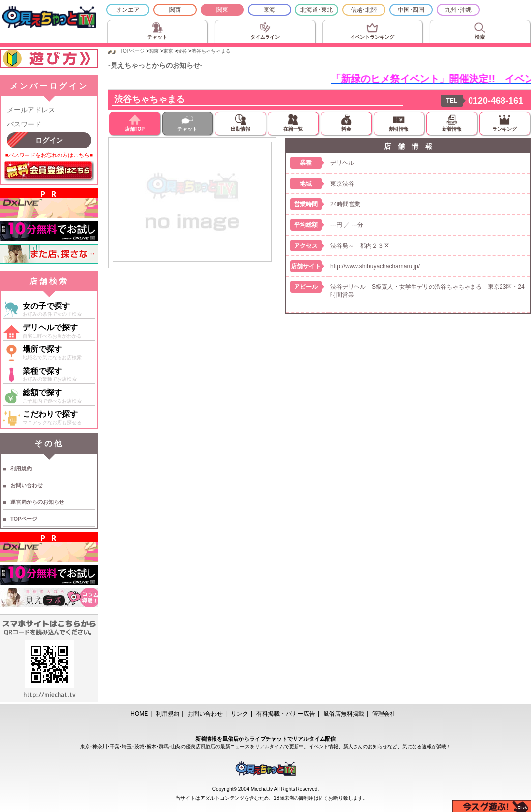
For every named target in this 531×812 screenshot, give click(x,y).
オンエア (128, 10)
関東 (222, 10)
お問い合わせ (27, 485)
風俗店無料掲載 (344, 714)
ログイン (49, 140)
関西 (175, 10)
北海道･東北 (317, 10)
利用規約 (21, 468)
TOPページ (24, 519)
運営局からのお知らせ (37, 502)
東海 (269, 10)
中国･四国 (411, 10)
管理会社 (384, 714)
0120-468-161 (496, 101)
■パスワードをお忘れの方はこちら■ (49, 155)
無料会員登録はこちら (49, 171)
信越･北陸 (364, 10)
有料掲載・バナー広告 (286, 714)
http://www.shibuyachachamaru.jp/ (375, 266)
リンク (239, 714)
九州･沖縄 (458, 10)
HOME (139, 714)
